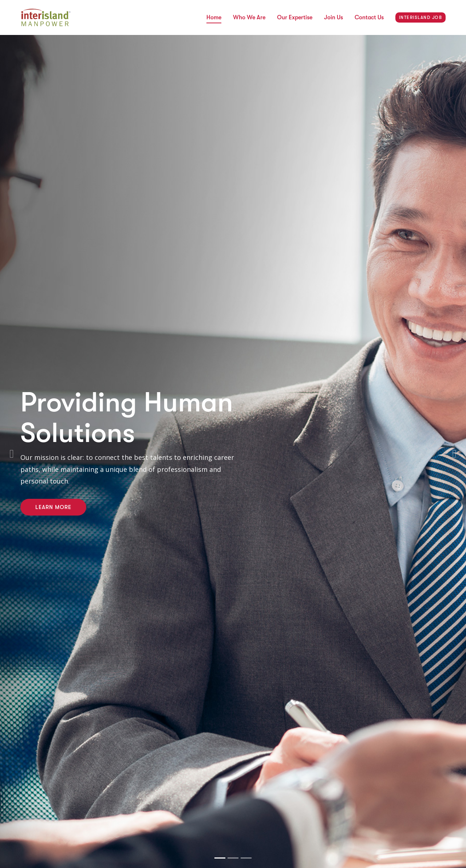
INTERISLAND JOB (421, 17)
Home (214, 17)
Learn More (53, 507)
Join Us (333, 17)
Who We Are (249, 17)
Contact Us (369, 17)
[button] (12, 451)
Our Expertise (295, 17)
